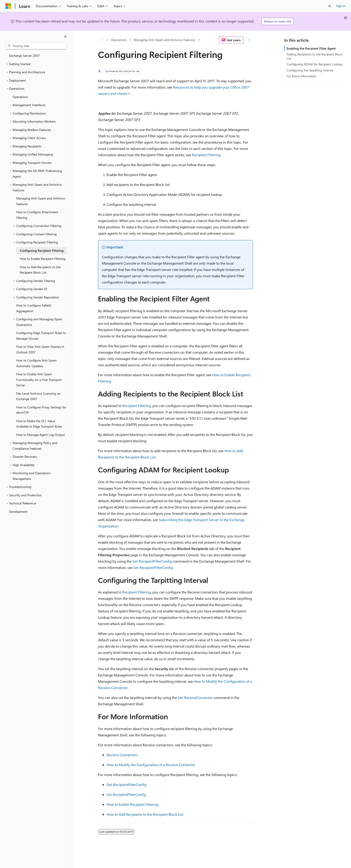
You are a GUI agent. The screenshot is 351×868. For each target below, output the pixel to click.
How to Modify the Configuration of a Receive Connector (151, 765)
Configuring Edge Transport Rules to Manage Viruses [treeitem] (41, 336)
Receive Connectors (122, 755)
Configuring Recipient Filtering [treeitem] (42, 251)
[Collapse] (65, 37)
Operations (119, 40)
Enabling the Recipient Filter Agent (311, 48)
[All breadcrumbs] (102, 40)
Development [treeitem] (18, 512)
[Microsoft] (8, 6)
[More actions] (249, 40)
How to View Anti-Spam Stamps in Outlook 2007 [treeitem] (40, 349)
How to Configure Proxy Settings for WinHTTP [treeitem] (41, 410)
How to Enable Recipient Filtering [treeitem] (43, 259)
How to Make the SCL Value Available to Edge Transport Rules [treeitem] (39, 424)
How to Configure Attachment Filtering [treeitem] (37, 215)
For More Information (302, 76)
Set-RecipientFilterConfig (152, 561)
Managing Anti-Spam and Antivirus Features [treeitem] (41, 201)
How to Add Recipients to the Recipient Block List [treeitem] (40, 270)
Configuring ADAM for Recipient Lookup (315, 64)
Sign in (341, 6)
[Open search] (330, 6)
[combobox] (36, 46)
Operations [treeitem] (20, 97)
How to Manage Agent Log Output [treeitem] (41, 435)
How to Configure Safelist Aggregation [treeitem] (34, 308)
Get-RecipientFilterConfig (126, 784)
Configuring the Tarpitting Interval (310, 70)
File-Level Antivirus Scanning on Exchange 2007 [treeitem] (38, 396)
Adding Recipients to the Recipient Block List (315, 56)
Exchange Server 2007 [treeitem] (24, 56)
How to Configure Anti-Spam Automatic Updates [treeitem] (36, 363)
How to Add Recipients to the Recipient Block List (145, 814)
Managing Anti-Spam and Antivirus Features (164, 40)
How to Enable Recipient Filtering (132, 804)
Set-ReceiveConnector (195, 697)
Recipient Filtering (206, 155)
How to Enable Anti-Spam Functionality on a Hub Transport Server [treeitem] (39, 380)
